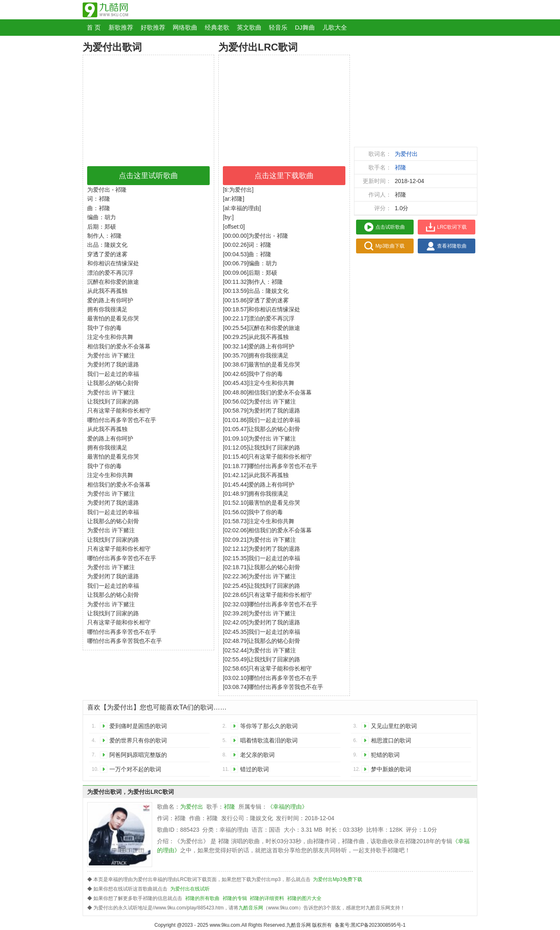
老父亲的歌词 (257, 755)
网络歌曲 (185, 27)
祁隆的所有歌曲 (202, 898)
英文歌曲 (249, 27)
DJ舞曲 (305, 27)
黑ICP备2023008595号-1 (378, 925)
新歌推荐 (121, 27)
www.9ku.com (225, 925)
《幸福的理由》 (287, 807)
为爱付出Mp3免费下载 (337, 879)
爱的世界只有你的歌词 (138, 740)
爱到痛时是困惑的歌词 (138, 726)
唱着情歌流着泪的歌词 (269, 740)
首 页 (94, 27)
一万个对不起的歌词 (135, 769)
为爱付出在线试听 (190, 889)
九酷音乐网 (251, 908)
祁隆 (400, 167)
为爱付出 (406, 154)
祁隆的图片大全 (304, 898)
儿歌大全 (335, 27)
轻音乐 (278, 27)
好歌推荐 (153, 27)
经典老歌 (217, 27)
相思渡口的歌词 (391, 740)
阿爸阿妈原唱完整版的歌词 (138, 756)
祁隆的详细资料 (267, 898)
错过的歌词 (255, 769)
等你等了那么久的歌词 (269, 726)
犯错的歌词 (385, 755)
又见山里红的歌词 (394, 726)
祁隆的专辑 (235, 898)
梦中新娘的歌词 (391, 769)
